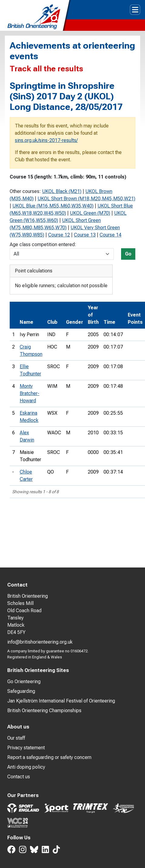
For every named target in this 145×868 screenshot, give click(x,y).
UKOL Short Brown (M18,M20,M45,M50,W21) (86, 199)
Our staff (16, 738)
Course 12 (59, 235)
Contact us (19, 777)
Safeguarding (21, 691)
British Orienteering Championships (44, 710)
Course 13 (85, 235)
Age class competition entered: (43, 244)
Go (128, 254)
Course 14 (110, 235)
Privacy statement (26, 748)
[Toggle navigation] (135, 10)
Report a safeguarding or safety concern (49, 757)
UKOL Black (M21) (62, 191)
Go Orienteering (24, 682)
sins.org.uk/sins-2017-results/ (46, 140)
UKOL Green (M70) (90, 213)
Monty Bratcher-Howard (30, 393)
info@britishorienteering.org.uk (40, 642)
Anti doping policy (26, 767)
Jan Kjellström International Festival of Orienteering (61, 701)
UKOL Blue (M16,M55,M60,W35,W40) (53, 206)
